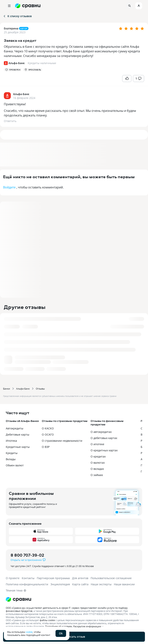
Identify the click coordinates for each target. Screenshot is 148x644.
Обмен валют (15, 465)
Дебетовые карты (18, 434)
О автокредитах (101, 432)
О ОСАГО (48, 434)
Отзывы (40, 389)
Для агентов (80, 578)
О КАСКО (48, 428)
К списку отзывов (17, 16)
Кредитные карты (18, 447)
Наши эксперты (101, 584)
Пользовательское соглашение (111, 578)
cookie (29, 632)
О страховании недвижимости (62, 441)
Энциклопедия (60, 584)
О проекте (13, 578)
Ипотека (11, 441)
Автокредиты (15, 428)
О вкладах (97, 469)
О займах (97, 475)
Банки (7, 389)
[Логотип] (74, 599)
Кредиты (12, 453)
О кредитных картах (104, 450)
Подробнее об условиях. (59, 626)
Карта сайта (80, 584)
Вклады (11, 459)
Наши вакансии (124, 584)
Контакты (28, 578)
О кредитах (98, 456)
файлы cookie (47, 620)
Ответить (10, 121)
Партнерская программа (53, 578)
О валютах (98, 463)
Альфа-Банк (23, 389)
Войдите (9, 187)
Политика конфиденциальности (27, 584)
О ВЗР (46, 447)
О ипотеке (97, 444)
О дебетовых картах (104, 438)
